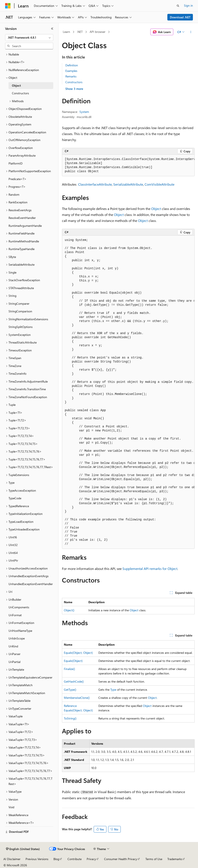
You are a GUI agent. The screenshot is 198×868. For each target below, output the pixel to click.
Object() (69, 610)
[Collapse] (52, 29)
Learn (66, 32)
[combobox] (29, 38)
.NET (80, 32)
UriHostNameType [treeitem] (20, 631)
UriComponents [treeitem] (19, 607)
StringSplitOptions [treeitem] (21, 327)
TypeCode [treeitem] (15, 498)
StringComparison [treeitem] (20, 311)
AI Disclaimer (12, 859)
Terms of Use (154, 859)
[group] (128, 165)
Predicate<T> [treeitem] (17, 179)
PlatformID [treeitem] (16, 163)
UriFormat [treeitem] (15, 615)
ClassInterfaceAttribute (95, 184)
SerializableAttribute (128, 184)
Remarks (71, 76)
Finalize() (69, 669)
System (84, 112)
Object (156, 209)
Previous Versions (37, 859)
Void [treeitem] (11, 807)
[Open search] (178, 6)
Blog (56, 859)
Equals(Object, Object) (78, 653)
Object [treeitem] (16, 85)
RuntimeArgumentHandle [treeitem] (25, 226)
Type (113, 690)
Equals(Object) (73, 661)
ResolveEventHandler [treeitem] (22, 218)
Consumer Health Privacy (121, 859)
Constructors (74, 82)
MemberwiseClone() (77, 698)
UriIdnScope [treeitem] (17, 638)
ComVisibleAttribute (159, 184)
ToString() (70, 718)
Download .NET (180, 17)
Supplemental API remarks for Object (150, 569)
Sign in (188, 5)
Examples (71, 71)
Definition (72, 65)
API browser (98, 32)
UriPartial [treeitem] (14, 662)
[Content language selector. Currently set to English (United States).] (23, 849)
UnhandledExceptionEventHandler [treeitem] (31, 584)
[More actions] (191, 32)
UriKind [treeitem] (13, 646)
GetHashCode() (74, 681)
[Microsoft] (8, 6)
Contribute (75, 859)
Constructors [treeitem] (20, 93)
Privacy (91, 859)
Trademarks (175, 859)
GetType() (70, 690)
